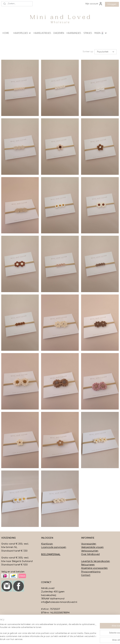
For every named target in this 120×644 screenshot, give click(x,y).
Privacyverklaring (91, 572)
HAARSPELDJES (22, 33)
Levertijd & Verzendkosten (95, 561)
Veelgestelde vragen (92, 547)
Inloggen (112, 4)
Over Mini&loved (90, 554)
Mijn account (94, 4)
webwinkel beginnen (72, 638)
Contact (86, 575)
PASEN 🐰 (101, 33)
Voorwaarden (89, 544)
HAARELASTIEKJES (42, 33)
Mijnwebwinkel (100, 638)
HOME (6, 33)
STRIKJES (88, 33)
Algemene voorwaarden (94, 568)
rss (60, 638)
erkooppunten (90, 551)
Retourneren (88, 565)
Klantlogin (47, 544)
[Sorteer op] (105, 52)
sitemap (53, 638)
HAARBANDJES (74, 33)
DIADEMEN (59, 33)
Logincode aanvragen (54, 547)
